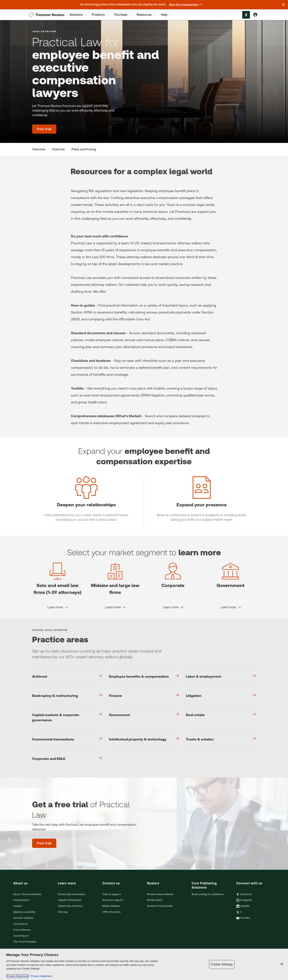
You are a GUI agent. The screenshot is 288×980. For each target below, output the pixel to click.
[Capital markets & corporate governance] (67, 717)
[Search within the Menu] (246, 15)
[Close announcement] (283, 5)
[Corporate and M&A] (67, 759)
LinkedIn (243, 906)
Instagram (244, 900)
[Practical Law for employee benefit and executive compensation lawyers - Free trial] (44, 129)
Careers (18, 906)
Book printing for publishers (208, 894)
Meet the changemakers (186, 5)
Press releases (22, 930)
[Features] (58, 149)
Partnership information (71, 894)
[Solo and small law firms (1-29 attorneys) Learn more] (58, 607)
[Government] (144, 715)
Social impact (21, 936)
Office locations (112, 912)
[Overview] (39, 149)
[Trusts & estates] (221, 739)
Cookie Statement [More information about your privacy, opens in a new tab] (18, 976)
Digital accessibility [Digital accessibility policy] (24, 912)
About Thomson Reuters (27, 894)
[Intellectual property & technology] (144, 739)
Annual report (21, 900)
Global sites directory (70, 906)
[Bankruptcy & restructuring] (67, 696)
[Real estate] (221, 715)
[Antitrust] (67, 676)
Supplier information (70, 900)
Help (166, 15)
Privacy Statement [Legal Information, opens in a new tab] (41, 976)
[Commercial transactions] (67, 739)
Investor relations (23, 918)
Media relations (111, 906)
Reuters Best (155, 900)
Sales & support (112, 894)
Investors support (113, 900)
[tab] (78, 15)
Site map (63, 912)
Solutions (78, 15)
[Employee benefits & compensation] (144, 676)
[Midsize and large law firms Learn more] (115, 607)
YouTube (243, 918)
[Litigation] (221, 696)
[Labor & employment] (221, 676)
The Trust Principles (25, 942)
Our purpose (21, 924)
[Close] (282, 964)
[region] (144, 964)
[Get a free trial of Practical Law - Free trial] (44, 843)
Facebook (244, 894)
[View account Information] (255, 15)
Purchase (123, 15)
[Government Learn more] (231, 607)
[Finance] (144, 696)
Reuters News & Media (160, 894)
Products (100, 15)
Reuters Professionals (160, 906)
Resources (146, 15)
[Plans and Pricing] (84, 149)
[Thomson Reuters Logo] (47, 15)
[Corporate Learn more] (173, 607)
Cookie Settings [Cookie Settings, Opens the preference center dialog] (222, 964)
